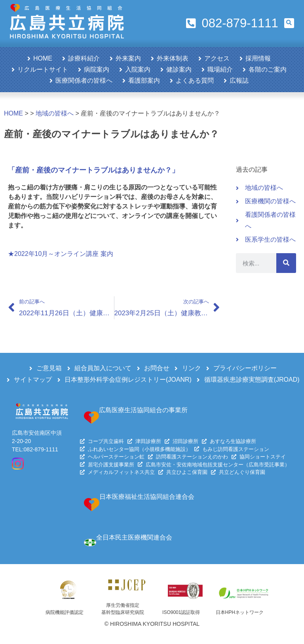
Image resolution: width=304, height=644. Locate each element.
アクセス (217, 58)
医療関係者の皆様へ (84, 80)
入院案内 (138, 69)
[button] (289, 23)
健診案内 (179, 69)
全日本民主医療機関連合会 (134, 537)
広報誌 (239, 80)
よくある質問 (195, 80)
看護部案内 (144, 80)
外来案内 (128, 58)
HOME (43, 58)
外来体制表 (173, 58)
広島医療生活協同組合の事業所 (143, 410)
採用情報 (258, 58)
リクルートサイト (43, 69)
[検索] (286, 263)
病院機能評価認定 (65, 612)
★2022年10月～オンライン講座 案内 (61, 254)
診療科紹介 (84, 58)
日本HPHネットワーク (240, 612)
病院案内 (97, 69)
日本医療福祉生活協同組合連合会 (147, 497)
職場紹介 (220, 69)
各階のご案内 (268, 69)
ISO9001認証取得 (181, 612)
